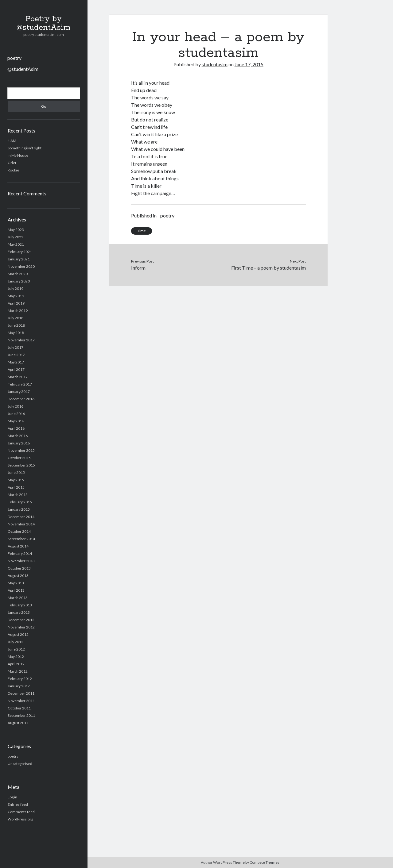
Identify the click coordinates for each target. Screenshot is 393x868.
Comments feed (21, 812)
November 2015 (21, 450)
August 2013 (18, 576)
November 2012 (21, 627)
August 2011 (18, 723)
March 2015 (18, 495)
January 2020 (19, 281)
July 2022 (16, 237)
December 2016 (21, 399)
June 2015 (16, 472)
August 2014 (18, 546)
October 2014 (19, 531)
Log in (12, 797)
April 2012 (16, 664)
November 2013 (21, 561)
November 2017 (21, 340)
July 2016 (16, 406)
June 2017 (16, 355)
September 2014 (21, 539)
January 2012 (19, 686)
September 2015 (21, 465)
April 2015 (16, 487)
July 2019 (16, 288)
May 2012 (16, 657)
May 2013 (16, 583)
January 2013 (19, 612)
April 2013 (16, 590)
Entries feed (18, 804)
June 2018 (16, 325)
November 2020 (21, 266)
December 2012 (21, 620)
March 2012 (18, 671)
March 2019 (18, 311)
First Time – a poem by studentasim (268, 268)
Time (142, 231)
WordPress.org (20, 819)
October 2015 (19, 458)
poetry (14, 58)
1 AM (12, 141)
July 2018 (16, 318)
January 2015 (19, 509)
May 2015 (16, 480)
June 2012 (16, 649)
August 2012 (18, 634)
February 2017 (20, 384)
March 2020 (18, 274)
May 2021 (16, 244)
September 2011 (21, 715)
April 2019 (16, 303)
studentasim (215, 64)
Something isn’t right (25, 148)
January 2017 (19, 392)
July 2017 (16, 347)
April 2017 (16, 369)
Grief (12, 163)
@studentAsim (23, 69)
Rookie (13, 170)
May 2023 (16, 230)
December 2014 (21, 517)
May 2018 (16, 333)
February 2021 (20, 252)
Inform (138, 268)
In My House (18, 155)
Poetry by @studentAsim (44, 23)
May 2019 (16, 296)
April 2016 (16, 428)
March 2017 (18, 377)
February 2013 (20, 605)
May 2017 (16, 362)
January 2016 (19, 443)
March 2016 (18, 436)
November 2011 (21, 701)
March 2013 (18, 598)
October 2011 (19, 708)
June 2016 (16, 414)
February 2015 (20, 502)
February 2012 (20, 679)
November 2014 (21, 524)
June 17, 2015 (249, 64)
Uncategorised (20, 764)
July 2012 (16, 642)
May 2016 (16, 421)
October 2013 (19, 568)
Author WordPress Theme (223, 862)
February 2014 (20, 553)
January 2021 (19, 259)
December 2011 (21, 693)
